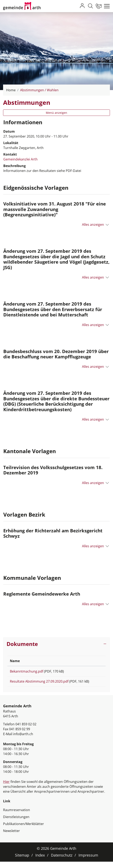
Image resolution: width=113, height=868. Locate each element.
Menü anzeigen (56, 113)
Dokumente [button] (22, 644)
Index (40, 861)
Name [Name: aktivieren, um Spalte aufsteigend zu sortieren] (15, 661)
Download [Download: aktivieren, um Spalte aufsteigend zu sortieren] (91, 661)
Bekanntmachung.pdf (27, 671)
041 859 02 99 (20, 735)
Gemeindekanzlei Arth (20, 159)
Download (93, 672)
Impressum (88, 861)
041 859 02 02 (26, 730)
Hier (6, 788)
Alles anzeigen (93, 225)
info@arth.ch (23, 740)
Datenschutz (62, 861)
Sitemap (22, 861)
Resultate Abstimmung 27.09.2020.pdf (39, 683)
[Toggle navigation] (106, 6)
